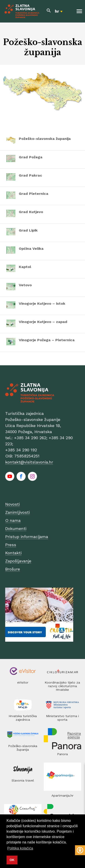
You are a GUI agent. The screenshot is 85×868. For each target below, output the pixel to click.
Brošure (13, 569)
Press (11, 545)
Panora (62, 754)
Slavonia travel (23, 780)
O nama (13, 520)
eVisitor (23, 682)
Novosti (12, 504)
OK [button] (12, 860)
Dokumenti (16, 528)
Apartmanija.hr (62, 795)
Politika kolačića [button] (20, 848)
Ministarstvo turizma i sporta (62, 718)
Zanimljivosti (17, 512)
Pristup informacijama (27, 537)
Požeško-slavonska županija (23, 748)
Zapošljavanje (18, 561)
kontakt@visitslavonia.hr (29, 462)
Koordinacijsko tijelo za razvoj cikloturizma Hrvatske (62, 686)
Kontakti (13, 553)
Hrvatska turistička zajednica (23, 718)
